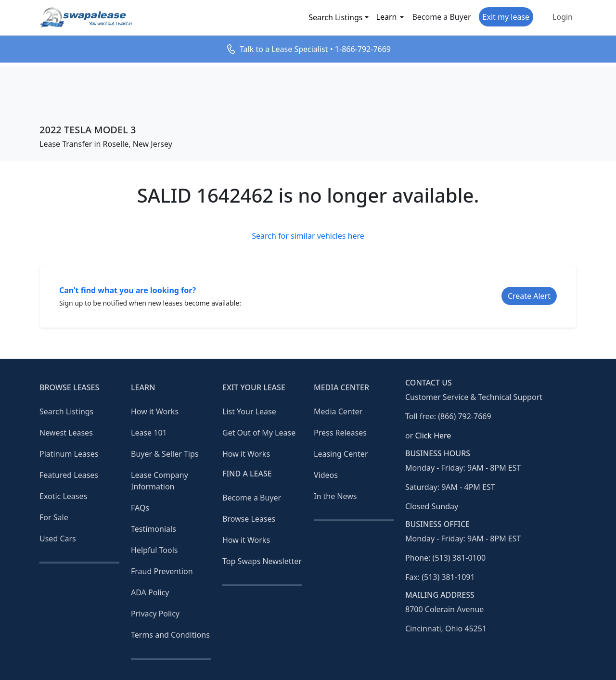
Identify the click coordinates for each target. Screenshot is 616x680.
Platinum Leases (69, 454)
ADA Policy (150, 592)
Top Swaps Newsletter (262, 561)
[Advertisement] (308, 88)
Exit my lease (506, 17)
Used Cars (58, 539)
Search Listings (335, 17)
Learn (387, 17)
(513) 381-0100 (459, 558)
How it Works (155, 411)
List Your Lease (249, 411)
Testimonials (154, 529)
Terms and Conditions (170, 635)
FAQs (140, 508)
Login (563, 17)
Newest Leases (66, 433)
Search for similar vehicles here (308, 236)
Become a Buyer (441, 17)
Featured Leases (69, 475)
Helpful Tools (154, 550)
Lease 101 (149, 433)
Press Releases (340, 433)
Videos (326, 475)
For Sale (54, 517)
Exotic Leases (63, 496)
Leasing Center (341, 454)
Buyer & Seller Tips (165, 454)
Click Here (433, 436)
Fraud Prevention (162, 571)
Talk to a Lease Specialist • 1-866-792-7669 (315, 49)
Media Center (338, 411)
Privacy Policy (155, 614)
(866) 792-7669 (464, 416)
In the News (335, 496)
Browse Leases (249, 519)
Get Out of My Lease (259, 433)
